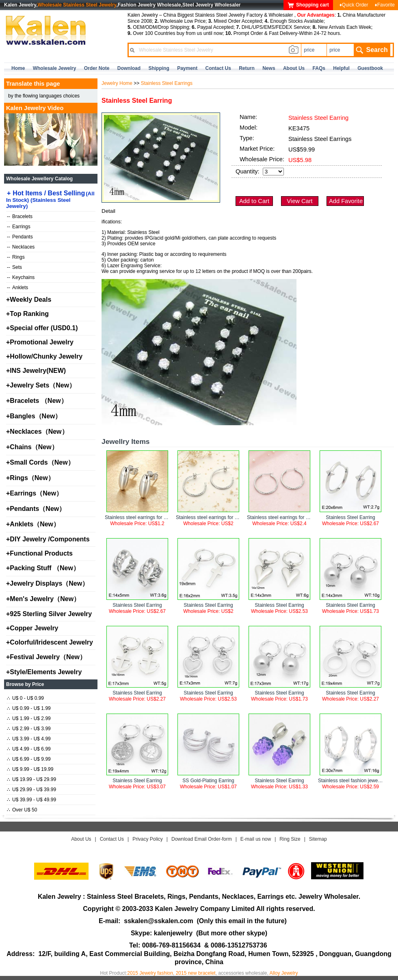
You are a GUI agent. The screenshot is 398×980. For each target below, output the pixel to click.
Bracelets (20, 216)
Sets (14, 267)
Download (129, 68)
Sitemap (318, 839)
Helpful (341, 68)
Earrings (19, 227)
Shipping (159, 68)
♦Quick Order (354, 5)
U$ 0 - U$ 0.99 (25, 698)
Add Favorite (346, 201)
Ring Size (290, 839)
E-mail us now (256, 839)
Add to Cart (254, 201)
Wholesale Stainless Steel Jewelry (77, 5)
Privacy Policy (148, 839)
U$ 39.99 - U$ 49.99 (31, 800)
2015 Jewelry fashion (150, 973)
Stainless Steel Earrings (167, 83)
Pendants (20, 237)
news (269, 68)
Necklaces (21, 247)
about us (294, 68)
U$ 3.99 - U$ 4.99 (29, 739)
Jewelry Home (117, 83)
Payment (187, 68)
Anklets (17, 288)
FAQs (319, 68)
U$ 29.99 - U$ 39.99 (31, 790)
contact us (218, 68)
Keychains (21, 277)
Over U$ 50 (22, 810)
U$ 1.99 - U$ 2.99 (29, 718)
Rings (16, 257)
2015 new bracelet (196, 973)
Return (247, 68)
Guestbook (370, 68)
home (18, 68)
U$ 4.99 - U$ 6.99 (29, 749)
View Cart (300, 201)
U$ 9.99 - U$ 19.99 (30, 769)
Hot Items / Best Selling (50, 199)
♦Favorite (385, 5)
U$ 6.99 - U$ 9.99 (29, 759)
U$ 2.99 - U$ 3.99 (29, 729)
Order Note (97, 68)
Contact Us (112, 839)
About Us (81, 839)
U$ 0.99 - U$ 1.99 (29, 708)
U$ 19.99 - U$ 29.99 (31, 779)
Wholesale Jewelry (55, 68)
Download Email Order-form (202, 839)
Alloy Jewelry (283, 973)
